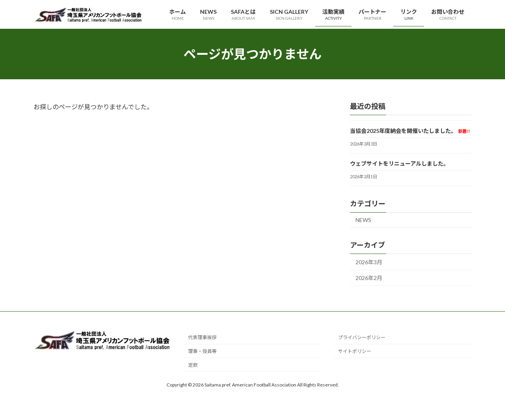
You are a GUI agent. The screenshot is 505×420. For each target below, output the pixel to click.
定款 (193, 365)
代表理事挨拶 (202, 338)
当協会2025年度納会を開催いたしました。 (410, 131)
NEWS (363, 220)
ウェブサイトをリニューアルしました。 (399, 163)
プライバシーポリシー (362, 338)
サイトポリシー (355, 352)
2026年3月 (369, 262)
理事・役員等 (202, 352)
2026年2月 (369, 278)
